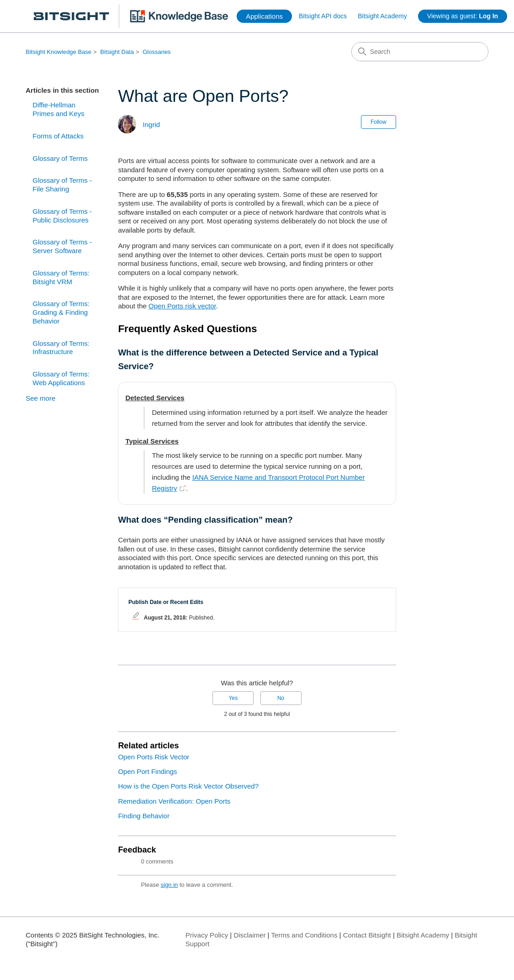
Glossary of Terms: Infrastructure (61, 348)
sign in (170, 885)
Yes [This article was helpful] (233, 698)
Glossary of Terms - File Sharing (62, 185)
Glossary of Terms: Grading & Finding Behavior (61, 312)
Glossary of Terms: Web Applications (61, 378)
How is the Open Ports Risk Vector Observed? (188, 786)
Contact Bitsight (367, 935)
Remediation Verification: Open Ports (174, 801)
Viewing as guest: (463, 16)
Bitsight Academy (382, 16)
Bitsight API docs (323, 16)
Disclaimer (249, 935)
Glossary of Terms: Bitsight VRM (61, 277)
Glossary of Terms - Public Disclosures (62, 216)
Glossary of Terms (60, 158)
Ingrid (152, 124)
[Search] (420, 52)
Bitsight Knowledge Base (58, 52)
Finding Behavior (144, 816)
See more (40, 398)
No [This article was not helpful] (281, 698)
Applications (264, 16)
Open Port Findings (147, 771)
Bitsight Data (117, 52)
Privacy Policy (207, 935)
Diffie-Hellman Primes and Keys (58, 109)
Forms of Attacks (58, 136)
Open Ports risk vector (182, 306)
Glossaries (156, 52)
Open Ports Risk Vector (154, 757)
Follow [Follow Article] (379, 122)
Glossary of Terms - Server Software (62, 246)
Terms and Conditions (304, 935)
